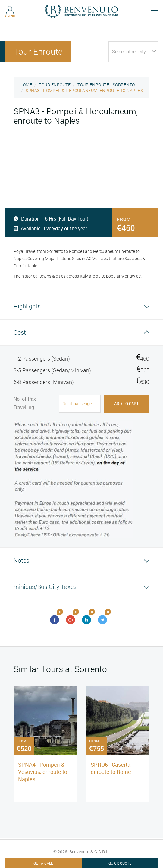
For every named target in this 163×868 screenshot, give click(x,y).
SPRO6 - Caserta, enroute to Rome (111, 768)
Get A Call (43, 863)
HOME (26, 85)
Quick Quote (120, 863)
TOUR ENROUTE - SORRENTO (106, 85)
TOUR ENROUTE (55, 85)
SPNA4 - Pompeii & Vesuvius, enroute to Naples (43, 772)
